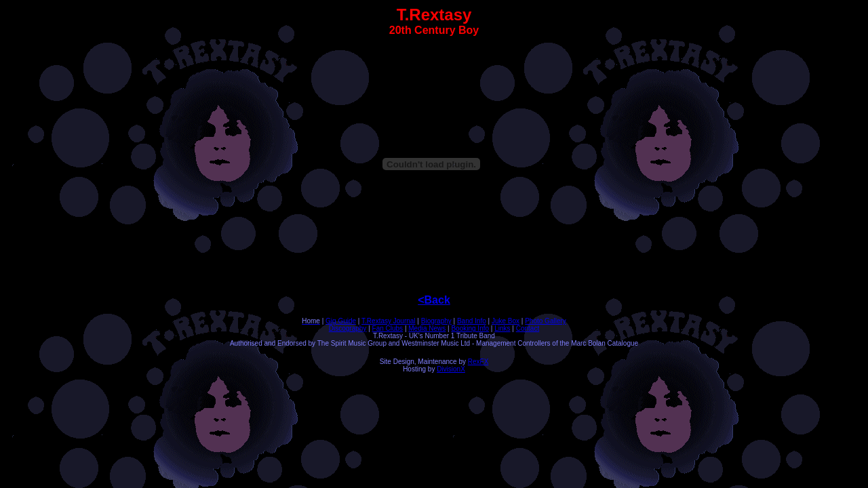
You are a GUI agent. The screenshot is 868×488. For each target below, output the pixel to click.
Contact (528, 328)
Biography (436, 321)
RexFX (478, 362)
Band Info (472, 321)
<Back (434, 300)
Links (502, 328)
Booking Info (470, 328)
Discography (348, 328)
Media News (427, 328)
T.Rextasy (377, 321)
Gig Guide (341, 321)
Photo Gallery (546, 321)
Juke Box (506, 321)
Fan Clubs (388, 328)
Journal (405, 321)
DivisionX (451, 369)
